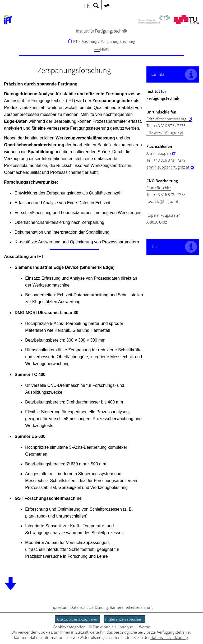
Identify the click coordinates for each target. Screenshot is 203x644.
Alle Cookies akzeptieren (78, 619)
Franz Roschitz (159, 188)
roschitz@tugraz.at (162, 201)
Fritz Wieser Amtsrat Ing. (167, 119)
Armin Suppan (159, 153)
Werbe (142, 627)
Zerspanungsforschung (118, 42)
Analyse (124, 627)
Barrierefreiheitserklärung (132, 607)
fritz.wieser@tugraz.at (165, 133)
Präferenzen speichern (124, 619)
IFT (73, 42)
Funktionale (101, 627)
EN (87, 6)
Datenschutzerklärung (89, 607)
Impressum (59, 607)
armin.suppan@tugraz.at (168, 167)
